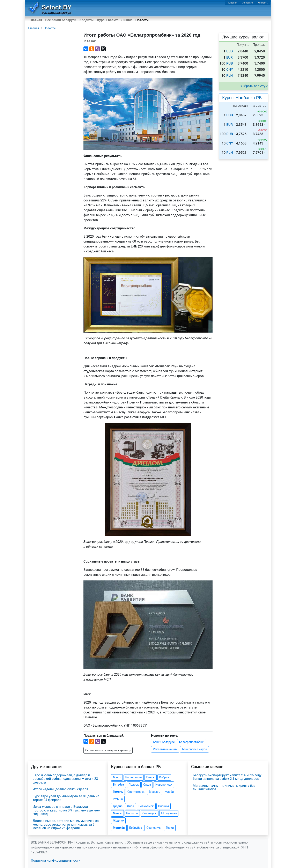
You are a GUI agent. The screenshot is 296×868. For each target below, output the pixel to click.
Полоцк (134, 785)
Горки (170, 828)
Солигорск (150, 813)
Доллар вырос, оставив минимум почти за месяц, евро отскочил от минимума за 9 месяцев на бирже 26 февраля (66, 824)
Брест (117, 777)
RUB (230, 63)
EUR (230, 57)
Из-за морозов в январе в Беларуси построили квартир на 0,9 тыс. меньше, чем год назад (66, 810)
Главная (233, 3)
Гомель (118, 792)
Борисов (132, 813)
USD (230, 51)
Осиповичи (154, 828)
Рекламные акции (165, 749)
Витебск (118, 785)
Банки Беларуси (164, 742)
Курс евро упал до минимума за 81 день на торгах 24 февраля (66, 798)
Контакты (263, 3)
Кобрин (164, 777)
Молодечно (169, 813)
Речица (118, 799)
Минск (117, 813)
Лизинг (127, 20)
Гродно (118, 806)
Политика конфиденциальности (56, 860)
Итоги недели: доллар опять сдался (60, 789)
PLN (230, 76)
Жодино (118, 821)
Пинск (150, 777)
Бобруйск (136, 828)
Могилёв (119, 828)
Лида (131, 806)
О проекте (247, 3)
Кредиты (87, 20)
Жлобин (170, 792)
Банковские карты (194, 749)
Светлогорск (136, 792)
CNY (230, 70)
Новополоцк (164, 785)
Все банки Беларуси (61, 20)
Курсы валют (108, 20)
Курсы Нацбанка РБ (242, 98)
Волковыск (146, 806)
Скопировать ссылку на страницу (108, 750)
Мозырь (155, 792)
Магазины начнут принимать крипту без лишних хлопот (224, 788)
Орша (147, 785)
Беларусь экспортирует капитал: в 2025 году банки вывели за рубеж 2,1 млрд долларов (227, 777)
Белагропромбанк (191, 742)
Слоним (164, 806)
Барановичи (134, 777)
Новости (142, 20)
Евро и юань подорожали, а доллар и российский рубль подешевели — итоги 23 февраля (65, 779)
